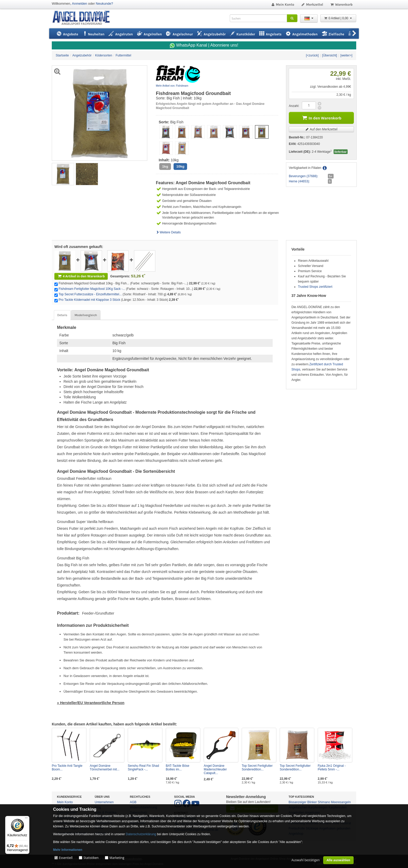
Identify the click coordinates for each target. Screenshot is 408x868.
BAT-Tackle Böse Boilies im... (177, 768)
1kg (165, 166)
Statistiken (91, 858)
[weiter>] (346, 55)
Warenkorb (341, 5)
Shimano (324, 802)
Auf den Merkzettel (321, 129)
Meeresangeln (341, 802)
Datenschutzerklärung (141, 834)
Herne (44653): (299, 181)
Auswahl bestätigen (306, 860)
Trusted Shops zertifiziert (315, 287)
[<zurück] (312, 55)
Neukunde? (104, 4)
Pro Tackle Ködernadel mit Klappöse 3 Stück (89, 300)
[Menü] (26, 819)
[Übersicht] (330, 55)
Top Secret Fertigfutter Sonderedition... (257, 768)
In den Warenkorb (321, 117)
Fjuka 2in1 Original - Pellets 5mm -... (332, 768)
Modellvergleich (86, 315)
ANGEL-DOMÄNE (84, 18)
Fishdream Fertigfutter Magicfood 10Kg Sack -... (92, 289)
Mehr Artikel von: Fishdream (172, 86)
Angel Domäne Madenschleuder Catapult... (215, 769)
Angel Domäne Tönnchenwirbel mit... (105, 768)
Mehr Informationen (68, 850)
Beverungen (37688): (304, 176)
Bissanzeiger (298, 802)
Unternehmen (104, 802)
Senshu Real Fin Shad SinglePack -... (143, 768)
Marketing (117, 858)
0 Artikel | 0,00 (338, 18)
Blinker (312, 802)
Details (62, 315)
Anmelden (79, 4)
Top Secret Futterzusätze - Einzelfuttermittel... (90, 294)
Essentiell (66, 858)
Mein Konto (283, 5)
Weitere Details (168, 232)
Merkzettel (312, 5)
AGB (133, 802)
